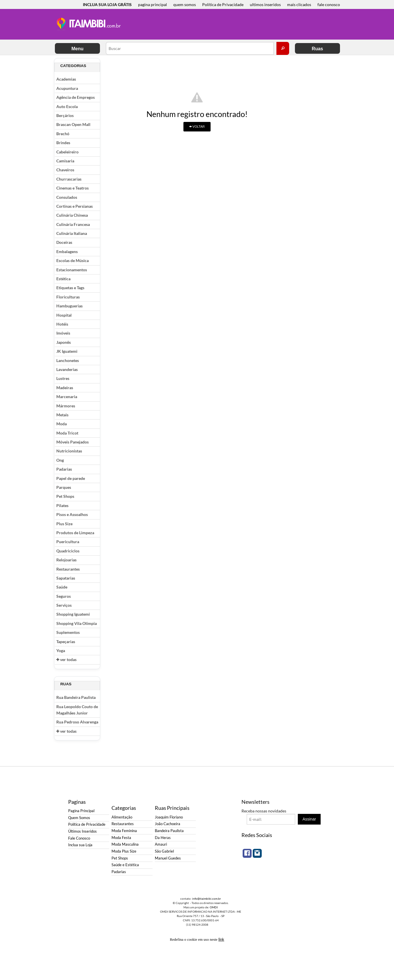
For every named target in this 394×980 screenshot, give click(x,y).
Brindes (63, 143)
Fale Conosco (79, 838)
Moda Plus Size (124, 851)
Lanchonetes (68, 360)
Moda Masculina (125, 844)
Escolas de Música (73, 260)
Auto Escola (67, 106)
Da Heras (163, 838)
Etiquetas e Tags (70, 288)
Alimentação (122, 817)
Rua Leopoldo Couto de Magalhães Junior (77, 710)
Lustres (63, 378)
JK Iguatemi (67, 351)
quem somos (185, 4)
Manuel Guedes (168, 858)
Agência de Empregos (76, 97)
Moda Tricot (67, 433)
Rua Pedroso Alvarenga (77, 722)
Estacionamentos (72, 270)
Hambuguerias (69, 306)
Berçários (65, 115)
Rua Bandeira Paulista (76, 697)
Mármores (66, 406)
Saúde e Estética (125, 865)
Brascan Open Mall (73, 124)
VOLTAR (197, 127)
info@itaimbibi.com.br (207, 899)
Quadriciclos (68, 551)
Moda (62, 424)
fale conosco (329, 4)
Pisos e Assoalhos (72, 514)
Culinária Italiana (72, 233)
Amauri (161, 844)
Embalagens (67, 252)
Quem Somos (79, 818)
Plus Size (64, 524)
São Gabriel (164, 851)
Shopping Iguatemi (73, 614)
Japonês (64, 342)
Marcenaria (67, 397)
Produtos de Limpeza (75, 533)
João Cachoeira (168, 824)
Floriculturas (68, 297)
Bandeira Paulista (169, 831)
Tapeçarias (66, 642)
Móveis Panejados (73, 442)
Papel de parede (71, 478)
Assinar (309, 819)
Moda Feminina (124, 831)
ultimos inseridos (265, 4)
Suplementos (68, 632)
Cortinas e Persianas (75, 206)
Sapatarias (66, 578)
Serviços (64, 605)
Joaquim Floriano (169, 817)
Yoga (61, 650)
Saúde (62, 587)
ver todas (66, 659)
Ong (60, 460)
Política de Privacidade (223, 4)
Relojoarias (66, 560)
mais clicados (299, 4)
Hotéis (62, 324)
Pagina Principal (81, 811)
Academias (66, 79)
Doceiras (64, 242)
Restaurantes (68, 569)
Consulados (67, 197)
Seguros (64, 596)
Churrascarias (69, 179)
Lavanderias (67, 369)
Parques (64, 487)
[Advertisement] (231, 25)
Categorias (73, 66)
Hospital (64, 315)
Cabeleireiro (67, 152)
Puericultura (68, 542)
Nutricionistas (69, 451)
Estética (63, 279)
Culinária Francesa (73, 224)
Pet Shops (65, 496)
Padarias (64, 469)
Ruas (317, 49)
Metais (62, 415)
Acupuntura (67, 88)
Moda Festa (121, 838)
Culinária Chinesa (72, 215)
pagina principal (153, 4)
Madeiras (65, 388)
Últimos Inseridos (82, 831)
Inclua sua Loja (80, 845)
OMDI (214, 907)
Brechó (63, 134)
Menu (77, 49)
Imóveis (63, 333)
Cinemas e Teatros (73, 188)
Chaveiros (65, 170)
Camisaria (65, 161)
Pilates (62, 505)
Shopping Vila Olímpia (77, 623)
